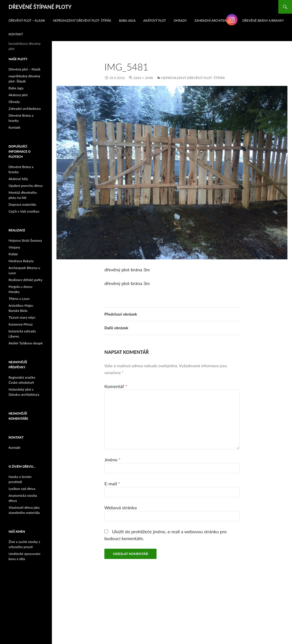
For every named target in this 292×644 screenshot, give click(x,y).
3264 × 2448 (143, 78)
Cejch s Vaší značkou (24, 211)
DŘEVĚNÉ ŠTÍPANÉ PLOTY (40, 7)
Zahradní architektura (215, 20)
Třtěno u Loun (19, 299)
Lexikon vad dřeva (22, 489)
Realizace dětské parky (26, 280)
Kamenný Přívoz (21, 324)
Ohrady (180, 20)
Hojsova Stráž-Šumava (25, 240)
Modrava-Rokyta (21, 261)
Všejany (14, 247)
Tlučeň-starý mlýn (22, 317)
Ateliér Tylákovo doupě (26, 343)
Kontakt (16, 34)
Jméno (112, 460)
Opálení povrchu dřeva (26, 186)
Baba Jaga (127, 20)
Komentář (116, 386)
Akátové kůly (18, 179)
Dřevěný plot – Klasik (27, 20)
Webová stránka (120, 507)
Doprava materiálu (22, 204)
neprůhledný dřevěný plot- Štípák (82, 20)
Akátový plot (155, 20)
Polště (13, 254)
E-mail (112, 483)
